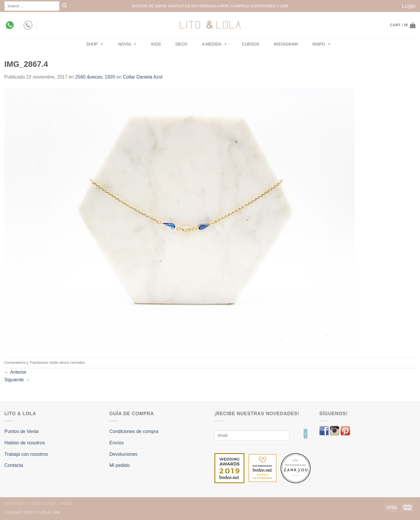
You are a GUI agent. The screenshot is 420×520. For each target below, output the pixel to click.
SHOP (95, 44)
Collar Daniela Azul (143, 77)
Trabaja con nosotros (26, 454)
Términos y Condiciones (30, 504)
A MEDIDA (215, 44)
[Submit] (64, 6)
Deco (181, 44)
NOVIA (127, 44)
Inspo (322, 44)
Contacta (14, 465)
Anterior (15, 372)
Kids (156, 44)
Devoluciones (123, 454)
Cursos (251, 44)
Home (66, 504)
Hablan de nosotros (25, 443)
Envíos (117, 443)
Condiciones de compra (134, 431)
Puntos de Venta (21, 431)
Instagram (286, 44)
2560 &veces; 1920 (95, 77)
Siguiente (17, 380)
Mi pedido (119, 465)
